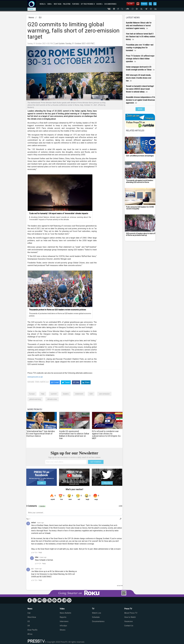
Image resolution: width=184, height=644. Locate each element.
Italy (43, 394)
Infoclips (63, 626)
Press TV (128, 609)
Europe (32, 394)
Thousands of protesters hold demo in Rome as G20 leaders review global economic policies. (60, 315)
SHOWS (100, 4)
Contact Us (129, 626)
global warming (35, 399)
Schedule (96, 617)
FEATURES (76, 4)
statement (79, 394)
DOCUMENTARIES (110, 4)
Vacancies (128, 621)
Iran (29, 613)
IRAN (50, 4)
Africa (30, 634)
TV (93, 609)
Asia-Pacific (32, 630)
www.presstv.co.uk (35, 377)
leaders (66, 394)
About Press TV (131, 613)
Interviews (64, 621)
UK (29, 626)
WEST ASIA (58, 4)
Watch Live (97, 613)
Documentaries (98, 621)
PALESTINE (67, 4)
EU (40, 17)
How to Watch (130, 617)
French (144, 4)
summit (54, 394)
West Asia (32, 617)
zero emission (104, 394)
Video (62, 609)
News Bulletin (65, 613)
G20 (91, 394)
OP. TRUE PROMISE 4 (88, 4)
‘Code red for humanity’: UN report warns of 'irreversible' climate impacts (59, 213)
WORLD (43, 4)
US (29, 621)
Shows (63, 630)
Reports (63, 617)
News (31, 17)
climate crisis (52, 399)
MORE (140, 109)
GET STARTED (96, 462)
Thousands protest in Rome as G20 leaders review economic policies (57, 310)
